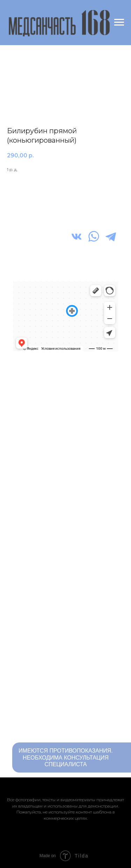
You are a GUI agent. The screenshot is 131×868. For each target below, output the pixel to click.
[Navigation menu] (119, 22)
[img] (77, 236)
